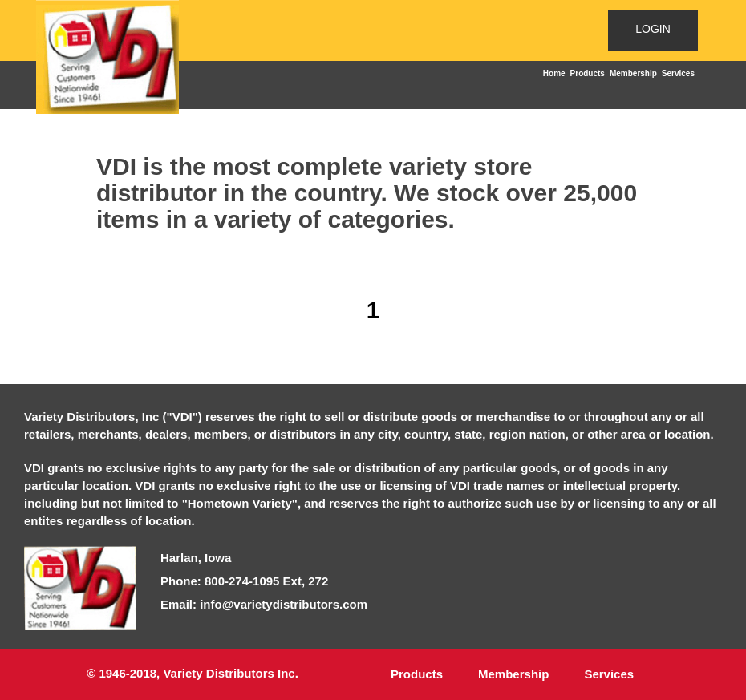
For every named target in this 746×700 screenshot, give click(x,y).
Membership (633, 73)
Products (588, 73)
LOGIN (653, 29)
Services (678, 73)
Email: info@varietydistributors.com (264, 604)
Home (554, 73)
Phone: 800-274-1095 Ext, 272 (244, 581)
